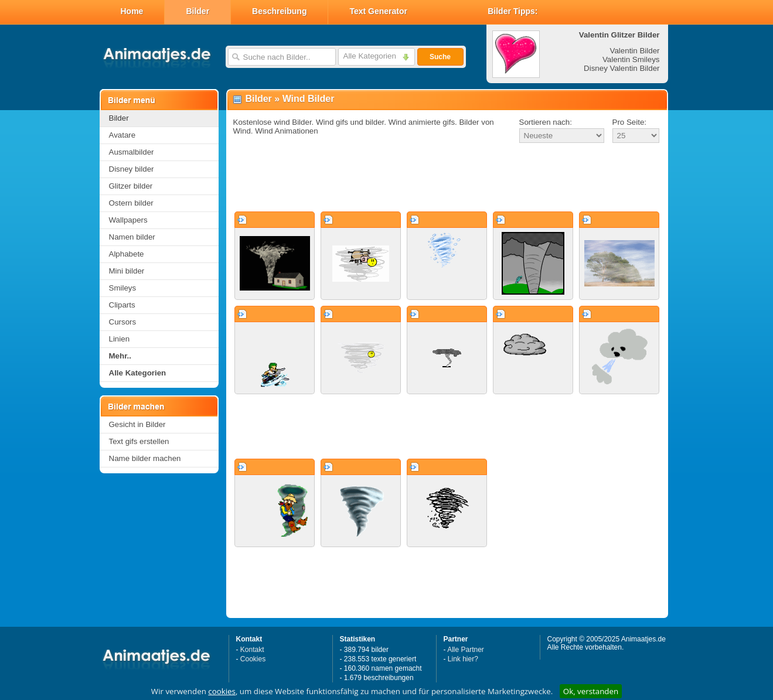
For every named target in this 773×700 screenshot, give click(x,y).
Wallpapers (128, 220)
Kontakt (252, 650)
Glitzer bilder (131, 186)
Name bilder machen (145, 458)
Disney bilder (132, 169)
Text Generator (378, 11)
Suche (440, 57)
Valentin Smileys (631, 59)
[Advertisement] (447, 178)
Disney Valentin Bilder (622, 68)
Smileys (123, 288)
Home (132, 11)
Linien (120, 339)
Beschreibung (279, 11)
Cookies (253, 659)
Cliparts (122, 305)
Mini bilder (127, 271)
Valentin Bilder (635, 51)
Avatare (122, 135)
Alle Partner (466, 650)
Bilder (197, 11)
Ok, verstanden (591, 691)
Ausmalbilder (132, 152)
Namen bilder (132, 237)
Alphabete (127, 254)
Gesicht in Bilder (137, 424)
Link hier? (463, 659)
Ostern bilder (131, 203)
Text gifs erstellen (139, 441)
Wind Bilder (309, 99)
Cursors (123, 322)
